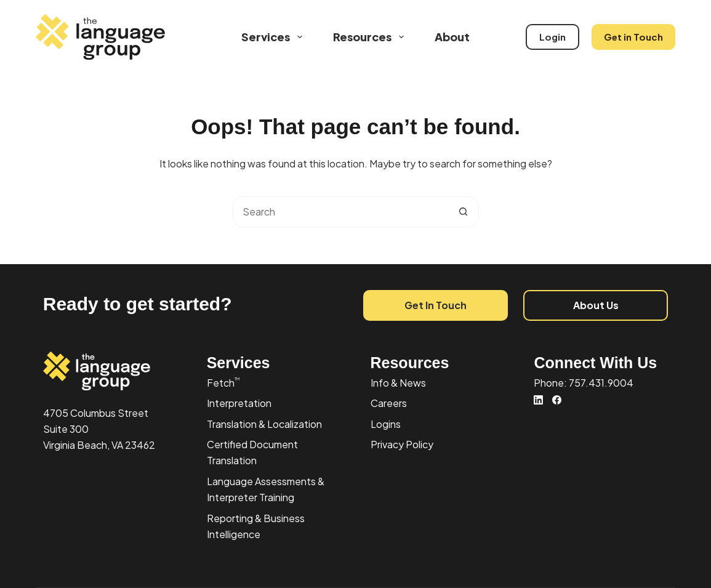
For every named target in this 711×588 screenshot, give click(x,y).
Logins (386, 424)
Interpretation (239, 403)
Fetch (223, 383)
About (452, 37)
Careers (389, 403)
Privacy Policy (402, 444)
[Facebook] (557, 400)
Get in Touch (633, 37)
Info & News (398, 383)
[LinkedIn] (538, 400)
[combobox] (341, 212)
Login (552, 37)
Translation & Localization (264, 424)
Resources (371, 37)
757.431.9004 (601, 383)
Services (274, 37)
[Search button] (464, 212)
